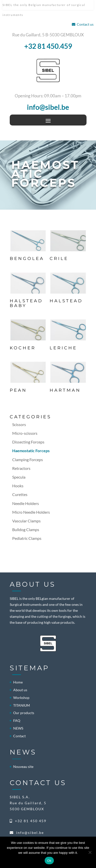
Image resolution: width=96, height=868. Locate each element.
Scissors (19, 424)
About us (20, 690)
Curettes (20, 494)
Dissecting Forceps (28, 442)
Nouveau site (23, 767)
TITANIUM (22, 705)
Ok (49, 861)
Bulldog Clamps (26, 529)
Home (18, 682)
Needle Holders (26, 503)
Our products (24, 713)
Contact (19, 736)
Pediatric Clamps (27, 538)
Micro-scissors (25, 433)
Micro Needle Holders (31, 512)
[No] (90, 852)
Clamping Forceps (28, 460)
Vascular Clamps (26, 521)
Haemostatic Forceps (31, 451)
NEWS (18, 728)
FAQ (17, 720)
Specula (19, 477)
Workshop (21, 698)
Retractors (21, 468)
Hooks (18, 486)
